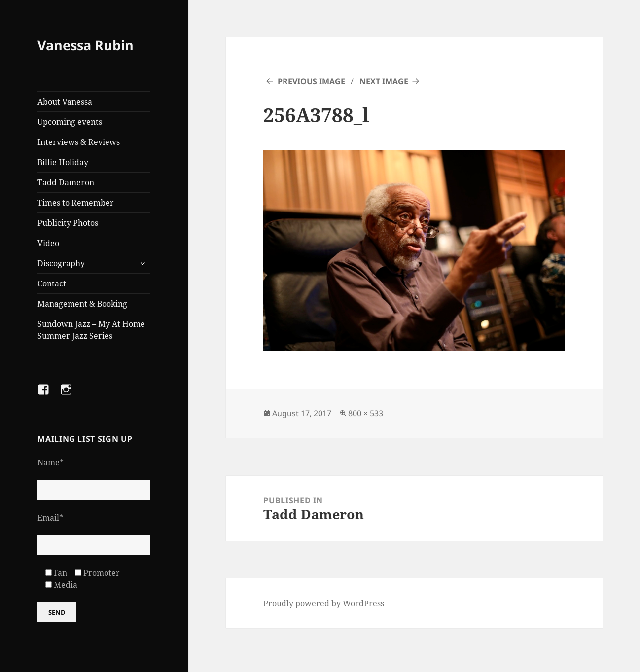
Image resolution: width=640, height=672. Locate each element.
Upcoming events (70, 122)
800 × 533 (366, 413)
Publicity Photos (68, 223)
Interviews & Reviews (79, 142)
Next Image (384, 81)
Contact (52, 283)
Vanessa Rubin (86, 45)
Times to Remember (76, 203)
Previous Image (311, 81)
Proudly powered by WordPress (324, 603)
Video (48, 243)
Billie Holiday (63, 162)
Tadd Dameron (66, 182)
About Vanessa (65, 102)
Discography (61, 263)
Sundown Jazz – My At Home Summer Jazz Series (91, 330)
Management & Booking (82, 304)
